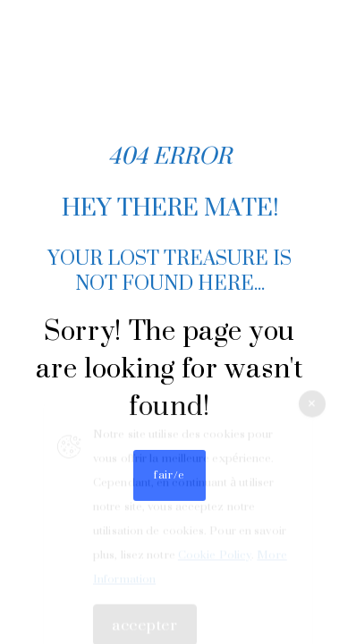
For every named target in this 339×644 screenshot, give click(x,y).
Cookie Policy (215, 559)
